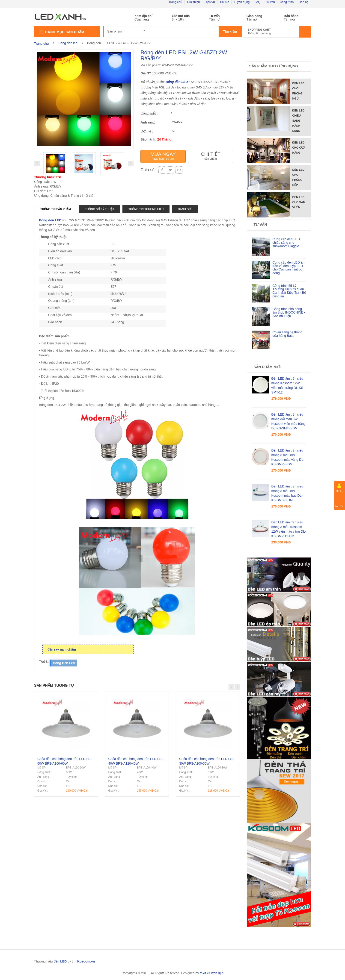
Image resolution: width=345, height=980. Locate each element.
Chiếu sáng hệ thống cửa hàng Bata (288, 334)
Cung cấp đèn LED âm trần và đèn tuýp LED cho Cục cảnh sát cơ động (289, 268)
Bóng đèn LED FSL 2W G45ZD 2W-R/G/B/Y (185, 55)
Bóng (170, 82)
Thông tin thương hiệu (146, 209)
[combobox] (127, 29)
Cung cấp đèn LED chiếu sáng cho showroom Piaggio (286, 243)
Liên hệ (303, 2)
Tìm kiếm (230, 32)
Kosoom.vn (86, 961)
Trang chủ (175, 2)
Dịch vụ (210, 2)
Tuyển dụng (242, 2)
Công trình (287, 2)
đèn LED (181, 82)
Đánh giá (185, 209)
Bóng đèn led (68, 43)
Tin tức (224, 2)
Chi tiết (211, 156)
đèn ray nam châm (62, 649)
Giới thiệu (193, 2)
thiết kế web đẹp (212, 973)
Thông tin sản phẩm (56, 209)
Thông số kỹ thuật (100, 209)
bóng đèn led (64, 663)
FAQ (258, 2)
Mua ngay (163, 156)
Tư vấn (270, 2)
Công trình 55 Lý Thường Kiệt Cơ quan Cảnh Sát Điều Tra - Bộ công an (289, 291)
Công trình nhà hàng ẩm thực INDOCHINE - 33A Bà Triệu (289, 312)
